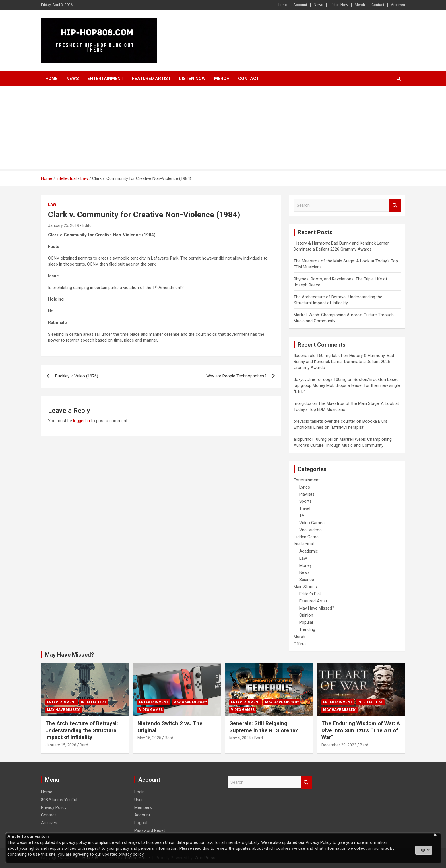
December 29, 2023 (339, 745)
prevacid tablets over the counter (324, 421)
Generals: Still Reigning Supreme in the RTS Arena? (264, 727)
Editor (88, 225)
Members (143, 807)
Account (300, 5)
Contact (378, 5)
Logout (141, 823)
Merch (360, 5)
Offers (300, 644)
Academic (309, 551)
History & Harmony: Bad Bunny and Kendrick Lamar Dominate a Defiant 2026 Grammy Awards (344, 362)
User (139, 800)
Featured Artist (151, 79)
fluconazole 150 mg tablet (318, 356)
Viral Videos (310, 530)
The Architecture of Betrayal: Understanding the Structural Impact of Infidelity (82, 730)
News (318, 5)
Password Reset (150, 830)
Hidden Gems (306, 537)
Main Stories (305, 587)
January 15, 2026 (61, 745)
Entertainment (105, 79)
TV (302, 516)
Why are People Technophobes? (236, 376)
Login (139, 792)
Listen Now (339, 5)
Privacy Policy (54, 807)
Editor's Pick (310, 594)
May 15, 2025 (149, 738)
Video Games (312, 523)
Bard (84, 745)
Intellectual (304, 544)
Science (307, 580)
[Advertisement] (223, 129)
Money (305, 565)
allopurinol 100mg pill (313, 439)
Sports (305, 501)
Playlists (307, 494)
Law (52, 204)
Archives (398, 5)
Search (395, 205)
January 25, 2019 (64, 225)
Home (282, 5)
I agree (424, 850)
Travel (305, 508)
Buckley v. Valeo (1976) (77, 376)
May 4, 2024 (240, 738)
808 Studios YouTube (61, 800)
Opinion (306, 615)
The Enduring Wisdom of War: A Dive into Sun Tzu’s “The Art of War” (361, 730)
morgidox (302, 403)
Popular (306, 622)
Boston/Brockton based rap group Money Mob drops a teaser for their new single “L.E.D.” (347, 385)
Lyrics (305, 487)
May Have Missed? (317, 608)
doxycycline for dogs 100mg (320, 379)
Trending (307, 629)
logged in (81, 421)
